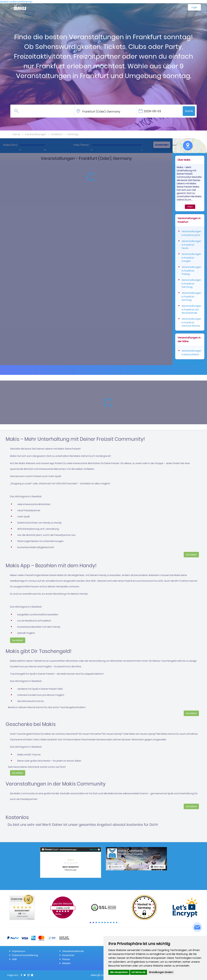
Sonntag (73, 134)
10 (117, 923)
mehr (190, 207)
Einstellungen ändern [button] (161, 972)
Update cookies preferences (16, 2)
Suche (189, 111)
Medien (66, 963)
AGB (14, 959)
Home (16, 134)
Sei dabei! (191, 555)
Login (194, 7)
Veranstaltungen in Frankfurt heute (191, 245)
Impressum (19, 951)
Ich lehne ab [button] (139, 972)
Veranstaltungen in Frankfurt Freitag (191, 271)
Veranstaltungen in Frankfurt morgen (191, 258)
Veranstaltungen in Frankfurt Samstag (191, 283)
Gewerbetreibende (73, 951)
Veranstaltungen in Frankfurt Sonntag (191, 296)
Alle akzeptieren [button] (119, 972)
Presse (66, 959)
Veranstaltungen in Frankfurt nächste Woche (191, 322)
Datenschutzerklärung (25, 955)
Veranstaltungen (36, 134)
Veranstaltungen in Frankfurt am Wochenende (191, 309)
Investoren (68, 955)
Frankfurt (57, 134)
